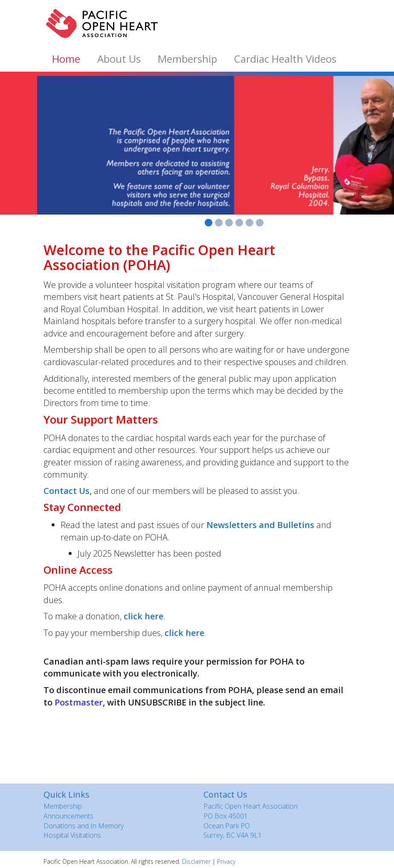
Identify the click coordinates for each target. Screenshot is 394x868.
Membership (187, 59)
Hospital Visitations (72, 835)
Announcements (68, 816)
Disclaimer (196, 861)
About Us (119, 59)
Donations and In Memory (84, 826)
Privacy (226, 861)
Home (66, 59)
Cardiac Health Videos (285, 59)
